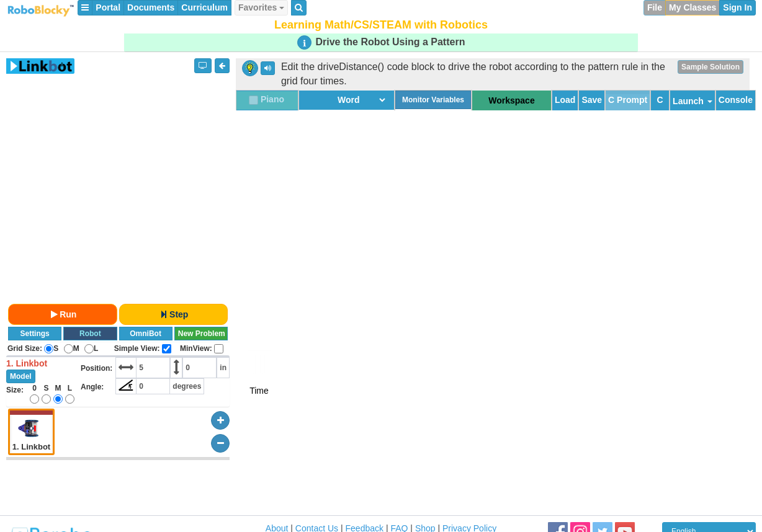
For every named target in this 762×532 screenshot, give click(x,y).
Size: (15, 390)
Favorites (261, 7)
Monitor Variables (433, 100)
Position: (96, 368)
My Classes (693, 7)
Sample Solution (710, 67)
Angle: (92, 387)
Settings (34, 334)
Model (21, 376)
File (655, 7)
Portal (108, 7)
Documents (151, 7)
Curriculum (204, 7)
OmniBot (146, 334)
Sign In (737, 7)
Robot (90, 334)
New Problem (202, 334)
